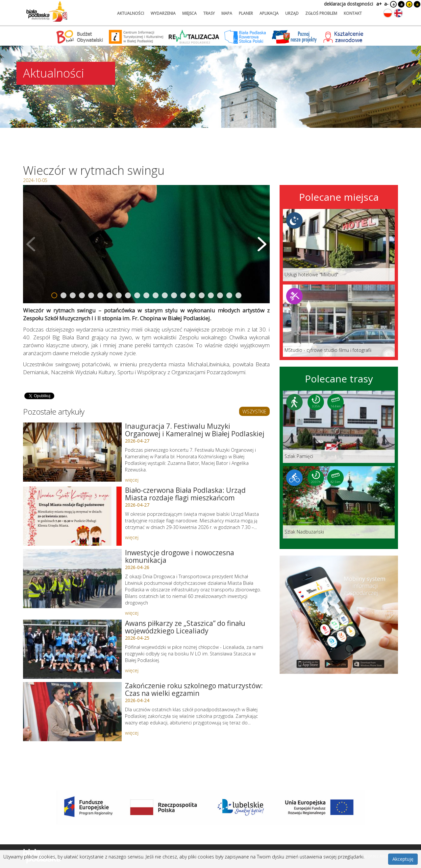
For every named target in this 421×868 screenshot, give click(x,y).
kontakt (353, 13)
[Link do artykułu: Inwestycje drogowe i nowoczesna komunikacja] (72, 579)
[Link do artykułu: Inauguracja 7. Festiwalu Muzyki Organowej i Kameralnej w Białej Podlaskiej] (72, 452)
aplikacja (269, 13)
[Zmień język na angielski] (398, 13)
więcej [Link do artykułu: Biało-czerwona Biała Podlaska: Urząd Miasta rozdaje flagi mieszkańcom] (132, 537)
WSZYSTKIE (254, 411)
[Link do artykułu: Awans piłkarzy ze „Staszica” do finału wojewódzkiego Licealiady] (72, 649)
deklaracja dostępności (348, 4)
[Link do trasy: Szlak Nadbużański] (339, 502)
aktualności (131, 13)
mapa (227, 13)
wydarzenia (163, 13)
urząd (292, 13)
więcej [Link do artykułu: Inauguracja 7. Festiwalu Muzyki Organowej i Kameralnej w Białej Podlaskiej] (132, 480)
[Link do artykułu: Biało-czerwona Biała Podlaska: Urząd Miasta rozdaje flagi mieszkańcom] (72, 516)
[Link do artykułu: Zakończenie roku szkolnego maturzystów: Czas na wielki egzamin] (72, 712)
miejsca (189, 13)
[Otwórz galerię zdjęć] (146, 244)
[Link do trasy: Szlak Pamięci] (339, 427)
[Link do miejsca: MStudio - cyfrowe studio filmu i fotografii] (339, 321)
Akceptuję (403, 859)
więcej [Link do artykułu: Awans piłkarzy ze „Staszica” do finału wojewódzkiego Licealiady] (132, 670)
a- (386, 4)
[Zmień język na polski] (388, 13)
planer (246, 13)
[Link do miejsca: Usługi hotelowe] (339, 245)
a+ (379, 4)
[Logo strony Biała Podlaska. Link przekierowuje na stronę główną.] (47, 11)
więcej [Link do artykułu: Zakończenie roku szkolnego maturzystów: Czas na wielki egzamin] (132, 733)
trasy (209, 13)
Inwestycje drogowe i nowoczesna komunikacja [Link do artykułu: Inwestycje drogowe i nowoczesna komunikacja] (180, 556)
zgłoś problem (321, 13)
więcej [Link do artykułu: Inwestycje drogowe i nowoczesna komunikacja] (132, 613)
